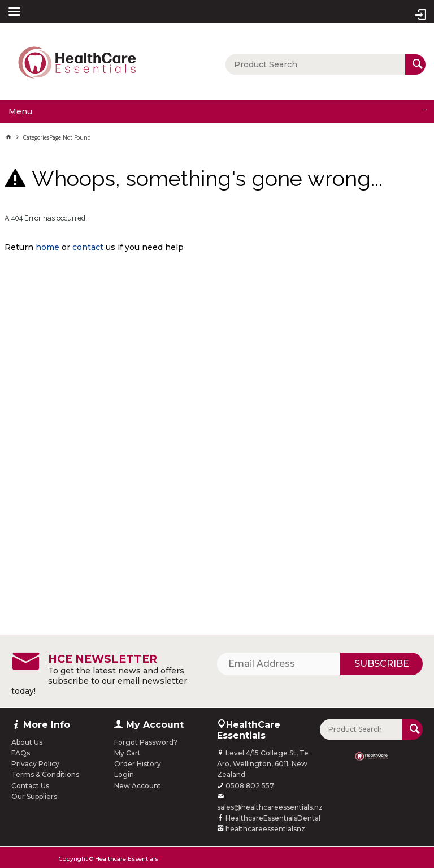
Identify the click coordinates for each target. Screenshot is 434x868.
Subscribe (382, 664)
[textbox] (315, 64)
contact (88, 247)
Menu (20, 111)
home (47, 247)
